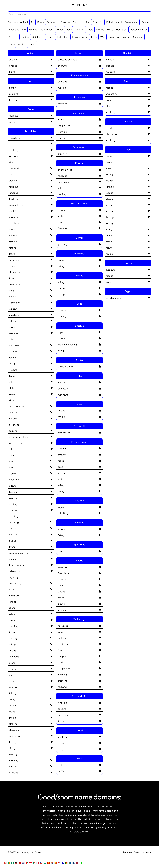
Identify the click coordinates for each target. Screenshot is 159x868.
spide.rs (31, 59)
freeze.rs (79, 228)
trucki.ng (31, 199)
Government (47, 29)
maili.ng (31, 534)
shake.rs (31, 217)
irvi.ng (79, 485)
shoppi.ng (128, 134)
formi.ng (31, 760)
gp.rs (31, 174)
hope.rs (79, 332)
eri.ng (79, 743)
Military (100, 29)
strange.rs (31, 272)
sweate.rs (31, 260)
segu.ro (31, 430)
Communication (81, 22)
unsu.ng (31, 705)
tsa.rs (31, 253)
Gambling (114, 37)
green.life (31, 424)
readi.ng (31, 115)
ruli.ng (31, 644)
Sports (50, 37)
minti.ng (31, 772)
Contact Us (40, 852)
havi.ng (31, 620)
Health (21, 44)
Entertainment (114, 22)
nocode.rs (31, 138)
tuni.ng (31, 742)
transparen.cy (31, 565)
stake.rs (31, 180)
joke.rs (79, 119)
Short (12, 44)
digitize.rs (79, 644)
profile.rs (31, 327)
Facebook (128, 852)
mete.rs (31, 351)
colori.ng (31, 93)
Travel (94, 37)
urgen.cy (31, 577)
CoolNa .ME (79, 5)
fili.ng (31, 632)
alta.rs (31, 382)
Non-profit (122, 29)
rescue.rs (31, 266)
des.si (79, 466)
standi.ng (31, 730)
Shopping (138, 37)
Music (110, 29)
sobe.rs (79, 338)
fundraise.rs (79, 182)
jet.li (79, 479)
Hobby (60, 29)
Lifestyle (79, 29)
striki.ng (31, 723)
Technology (63, 37)
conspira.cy (31, 583)
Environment (132, 22)
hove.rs (31, 369)
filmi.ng (31, 100)
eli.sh (31, 589)
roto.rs (31, 247)
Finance (146, 22)
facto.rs (31, 492)
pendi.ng (31, 681)
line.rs (31, 363)
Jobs (69, 29)
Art (32, 22)
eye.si (31, 461)
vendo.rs (31, 156)
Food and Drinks (18, 29)
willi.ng (31, 614)
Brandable (52, 22)
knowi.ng (31, 656)
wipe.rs (31, 498)
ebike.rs (79, 708)
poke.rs (31, 467)
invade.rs (31, 223)
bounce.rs (31, 479)
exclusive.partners (31, 437)
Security (13, 37)
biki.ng (79, 294)
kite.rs (31, 162)
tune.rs (31, 278)
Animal (24, 22)
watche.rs (31, 302)
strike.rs (31, 388)
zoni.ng (31, 687)
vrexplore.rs (31, 443)
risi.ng (31, 144)
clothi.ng (128, 112)
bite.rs (31, 339)
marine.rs (79, 394)
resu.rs (31, 229)
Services (25, 37)
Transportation (80, 37)
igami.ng (79, 131)
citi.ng (31, 122)
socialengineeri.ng (31, 553)
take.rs (31, 357)
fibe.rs (79, 650)
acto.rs (31, 87)
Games (33, 29)
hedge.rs (31, 290)
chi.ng (31, 607)
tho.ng (31, 717)
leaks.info (31, 412)
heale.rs (31, 235)
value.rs (31, 394)
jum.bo (31, 601)
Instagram (146, 852)
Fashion (126, 37)
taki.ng (31, 693)
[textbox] (80, 14)
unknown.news (31, 406)
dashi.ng (31, 626)
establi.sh (31, 595)
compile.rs (31, 284)
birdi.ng (31, 65)
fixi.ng (31, 546)
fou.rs (31, 376)
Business (65, 22)
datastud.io (31, 168)
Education (98, 22)
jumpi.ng (31, 192)
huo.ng (31, 669)
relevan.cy (31, 571)
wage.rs (31, 308)
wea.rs (31, 473)
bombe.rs (31, 345)
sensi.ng (31, 754)
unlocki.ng (31, 736)
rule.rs (31, 321)
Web (103, 37)
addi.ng (31, 766)
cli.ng (31, 711)
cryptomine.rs (79, 169)
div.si (31, 455)
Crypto (32, 44)
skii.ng (79, 282)
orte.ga (79, 454)
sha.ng (79, 473)
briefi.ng (31, 510)
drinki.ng (31, 150)
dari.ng (31, 638)
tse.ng (79, 491)
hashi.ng (79, 686)
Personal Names (139, 29)
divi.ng (31, 540)
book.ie (31, 211)
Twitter (137, 852)
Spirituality (38, 37)
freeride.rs (79, 573)
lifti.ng (31, 650)
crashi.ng (31, 522)
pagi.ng (31, 675)
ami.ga (31, 418)
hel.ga (79, 460)
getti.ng (31, 528)
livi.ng (31, 699)
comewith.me (31, 205)
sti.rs (31, 400)
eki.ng (31, 662)
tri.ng (79, 749)
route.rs (79, 638)
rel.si (31, 449)
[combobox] (80, 14)
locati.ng (31, 516)
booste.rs (31, 315)
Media (90, 29)
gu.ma (31, 559)
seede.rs (31, 333)
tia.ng (31, 71)
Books (40, 22)
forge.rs (31, 241)
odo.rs (31, 485)
